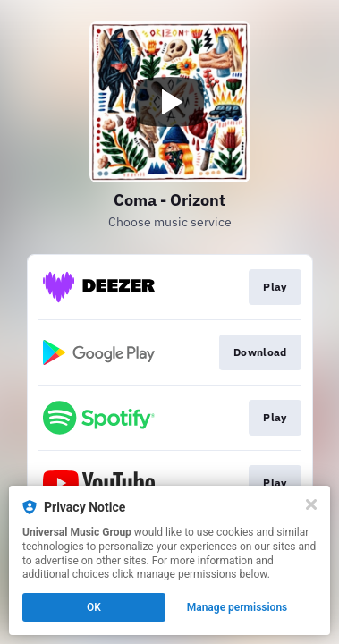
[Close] (311, 504)
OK (94, 607)
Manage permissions (237, 607)
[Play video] (170, 102)
